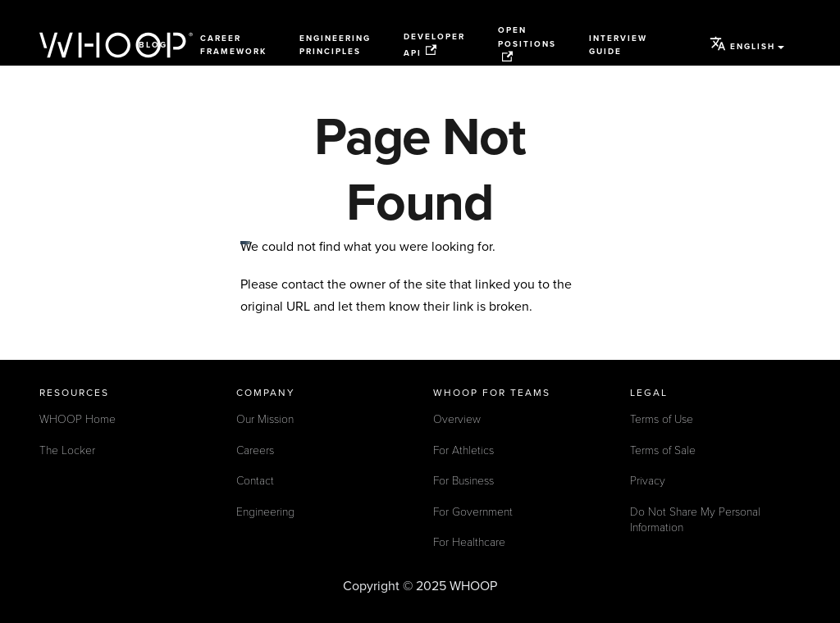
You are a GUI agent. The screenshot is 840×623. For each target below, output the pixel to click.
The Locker (67, 450)
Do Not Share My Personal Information (695, 520)
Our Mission (265, 419)
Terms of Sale (663, 450)
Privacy (648, 481)
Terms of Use (662, 419)
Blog (153, 45)
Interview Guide (618, 45)
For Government (473, 512)
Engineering (265, 512)
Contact (255, 481)
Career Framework (233, 45)
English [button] (742, 43)
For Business (463, 481)
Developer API (434, 45)
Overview (457, 419)
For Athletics (463, 450)
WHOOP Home (78, 419)
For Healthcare (469, 542)
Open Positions (527, 44)
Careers (255, 450)
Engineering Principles (335, 45)
